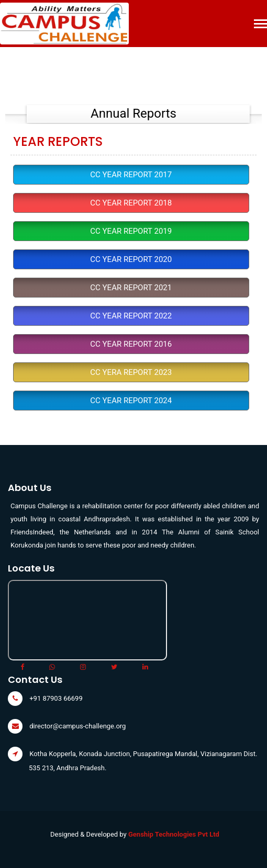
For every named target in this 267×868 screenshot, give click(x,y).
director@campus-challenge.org (77, 726)
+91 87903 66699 (56, 698)
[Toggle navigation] (260, 25)
